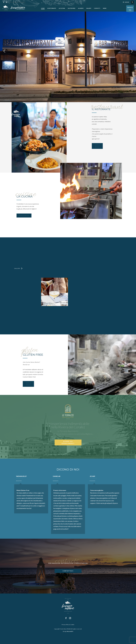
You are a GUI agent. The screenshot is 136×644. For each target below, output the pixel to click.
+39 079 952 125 (30, 2)
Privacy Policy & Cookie (68, 625)
